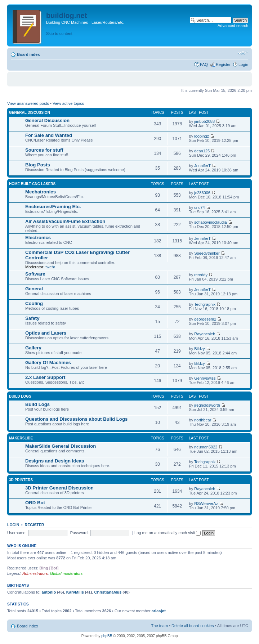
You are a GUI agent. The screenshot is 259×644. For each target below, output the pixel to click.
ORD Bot (35, 503)
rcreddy (201, 275)
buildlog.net (66, 15)
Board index (28, 54)
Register (223, 64)
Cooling (34, 303)
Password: (79, 533)
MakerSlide (21, 438)
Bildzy (199, 349)
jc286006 (202, 193)
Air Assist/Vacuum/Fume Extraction (65, 221)
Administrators (35, 573)
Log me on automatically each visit (168, 533)
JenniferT (202, 166)
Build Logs (20, 396)
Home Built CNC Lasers (32, 184)
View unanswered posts (28, 103)
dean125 (202, 151)
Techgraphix (205, 304)
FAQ (204, 64)
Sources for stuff (44, 150)
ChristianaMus (108, 592)
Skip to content (59, 33)
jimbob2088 (204, 121)
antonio (49, 592)
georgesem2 (205, 319)
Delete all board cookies (193, 626)
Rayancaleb (205, 334)
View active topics (68, 103)
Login (243, 64)
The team (160, 626)
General (34, 289)
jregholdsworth (207, 405)
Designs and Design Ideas (55, 461)
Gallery (33, 348)
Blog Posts (38, 165)
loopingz (202, 136)
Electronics (38, 238)
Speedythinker (207, 253)
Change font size (243, 53)
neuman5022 (206, 447)
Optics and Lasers (46, 333)
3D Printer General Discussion (59, 488)
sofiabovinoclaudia (211, 222)
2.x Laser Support (45, 377)
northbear (203, 420)
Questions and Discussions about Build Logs (76, 419)
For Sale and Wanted (49, 135)
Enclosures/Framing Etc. (53, 207)
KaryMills (75, 592)
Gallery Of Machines (48, 363)
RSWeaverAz (206, 504)
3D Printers (21, 480)
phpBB (107, 636)
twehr (50, 267)
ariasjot (159, 611)
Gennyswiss (205, 378)
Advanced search (233, 26)
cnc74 (199, 207)
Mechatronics (41, 192)
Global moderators (66, 573)
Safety (32, 318)
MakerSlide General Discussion (61, 446)
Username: (17, 533)
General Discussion (30, 113)
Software (35, 274)
